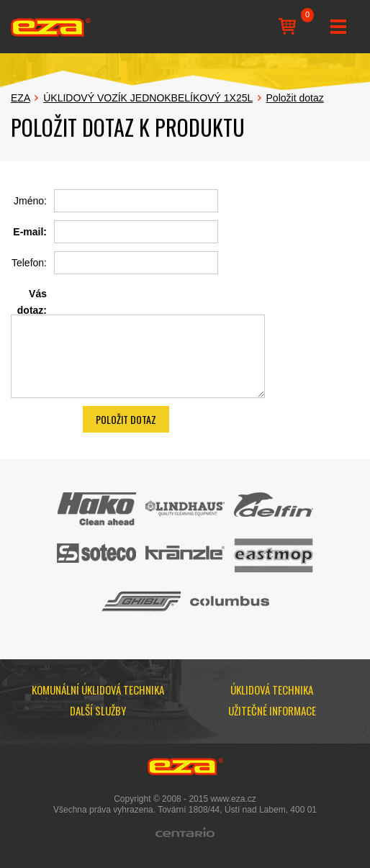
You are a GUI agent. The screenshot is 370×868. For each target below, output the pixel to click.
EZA (20, 98)
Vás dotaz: (32, 302)
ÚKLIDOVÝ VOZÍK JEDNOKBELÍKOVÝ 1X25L (148, 98)
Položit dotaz (295, 98)
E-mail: (30, 232)
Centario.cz (185, 832)
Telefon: (29, 263)
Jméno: (30, 201)
